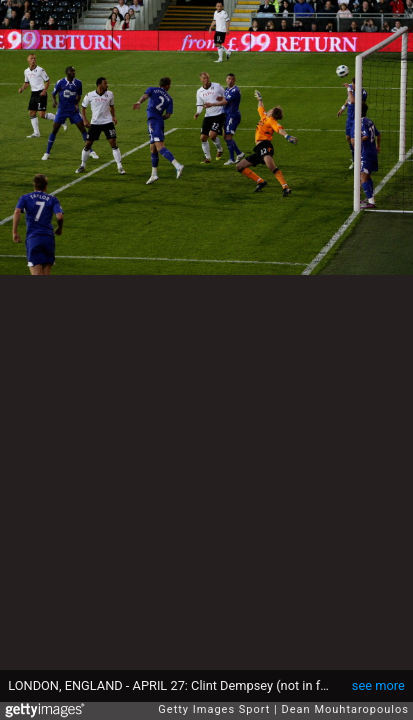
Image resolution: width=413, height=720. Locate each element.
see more (378, 685)
